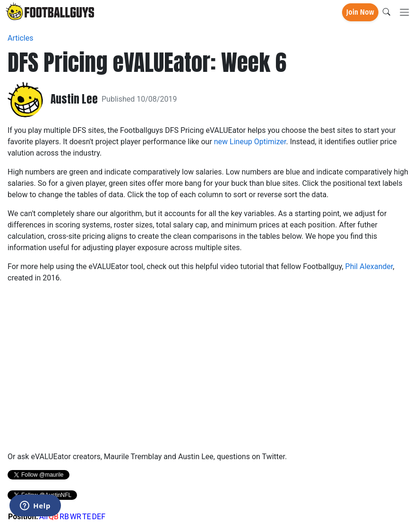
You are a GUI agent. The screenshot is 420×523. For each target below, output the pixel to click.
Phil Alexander (369, 266)
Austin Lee (74, 99)
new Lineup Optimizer (250, 142)
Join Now (360, 12)
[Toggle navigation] (404, 13)
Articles (20, 38)
